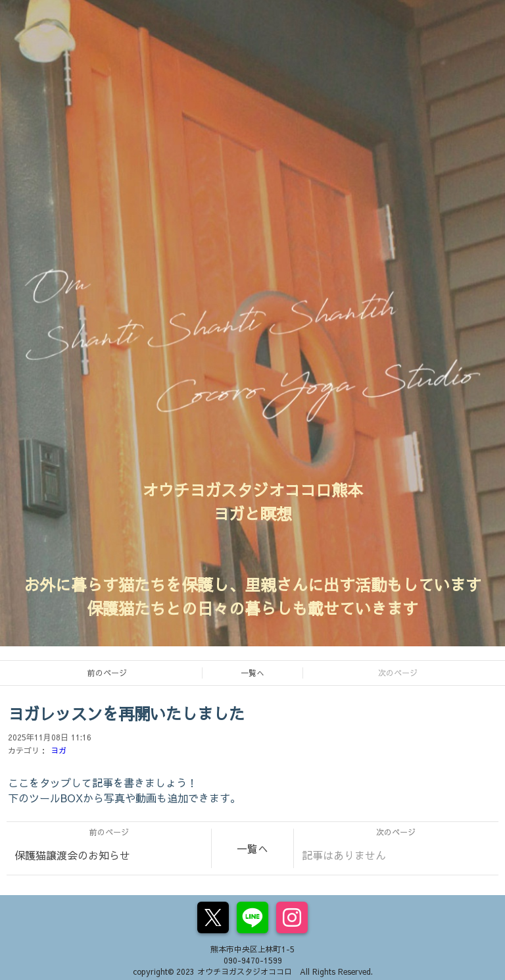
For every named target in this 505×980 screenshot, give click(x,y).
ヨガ (59, 750)
